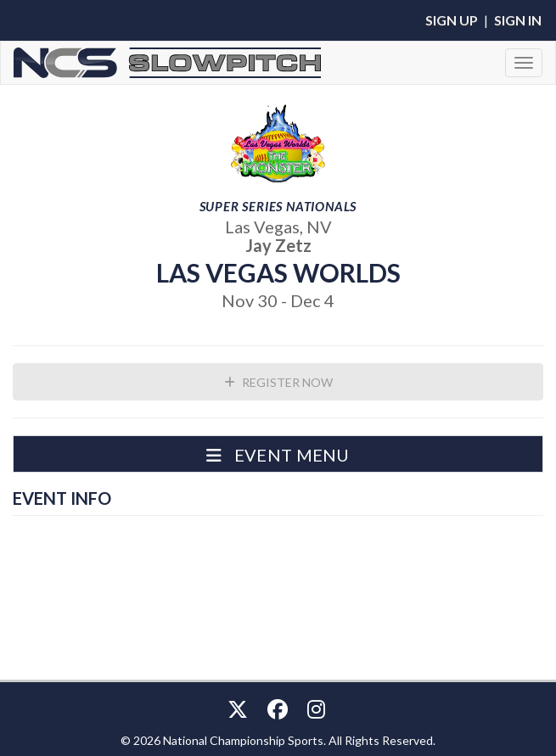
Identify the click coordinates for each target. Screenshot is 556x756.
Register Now (278, 382)
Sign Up (452, 20)
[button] (278, 454)
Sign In (518, 20)
